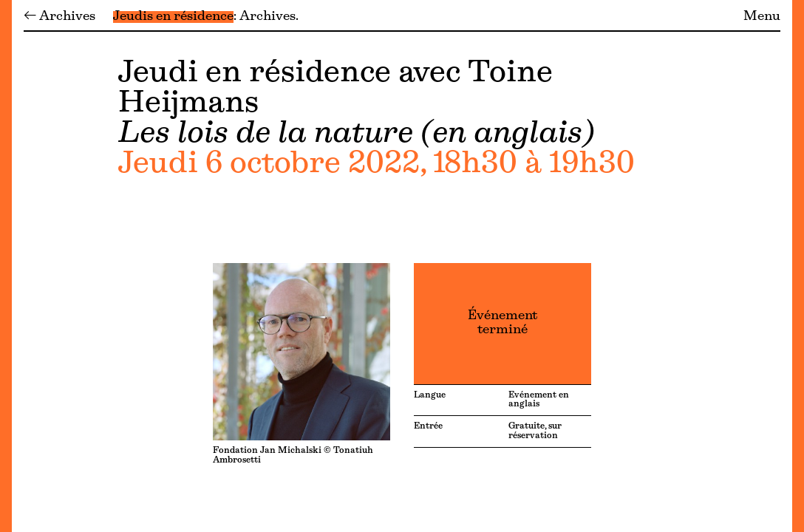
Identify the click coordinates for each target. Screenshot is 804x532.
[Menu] (6, 266)
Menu (762, 17)
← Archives (59, 17)
